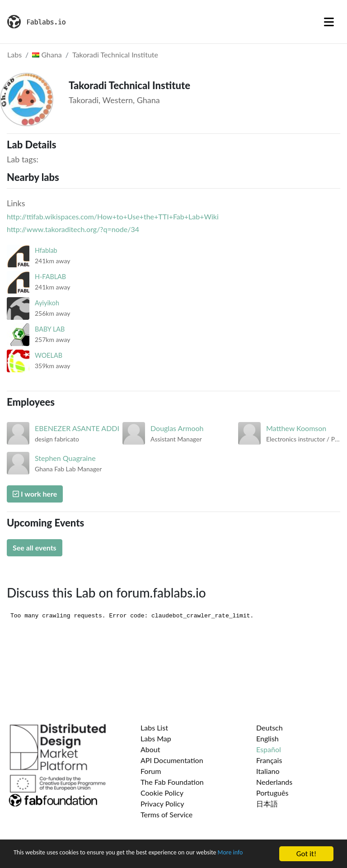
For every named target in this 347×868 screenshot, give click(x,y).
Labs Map (156, 738)
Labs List (154, 728)
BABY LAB (50, 329)
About (150, 749)
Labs (14, 55)
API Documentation (172, 760)
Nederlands (274, 782)
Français (269, 760)
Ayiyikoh (47, 303)
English (267, 738)
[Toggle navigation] (329, 22)
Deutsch (270, 728)
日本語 (267, 804)
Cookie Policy (162, 793)
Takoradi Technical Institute (115, 55)
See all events (35, 548)
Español (269, 749)
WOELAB (49, 355)
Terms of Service (166, 814)
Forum (151, 771)
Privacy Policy (162, 804)
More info (29, 858)
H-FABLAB (50, 277)
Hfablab (46, 250)
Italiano (268, 771)
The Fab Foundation (172, 782)
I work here (35, 494)
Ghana (47, 55)
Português (272, 793)
